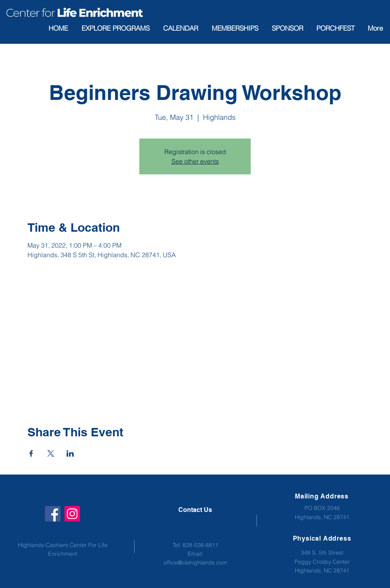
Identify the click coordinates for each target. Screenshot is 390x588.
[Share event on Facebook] (31, 453)
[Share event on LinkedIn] (70, 453)
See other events (195, 161)
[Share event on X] (51, 453)
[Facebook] (53, 514)
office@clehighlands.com (195, 563)
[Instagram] (72, 514)
